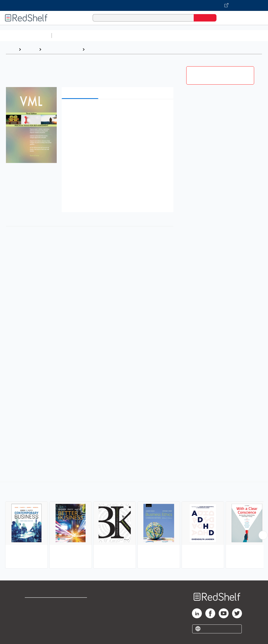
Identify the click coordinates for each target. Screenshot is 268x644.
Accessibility (78, 619)
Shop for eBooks (41, 604)
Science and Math (97, 35)
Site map (33, 627)
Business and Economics (192, 35)
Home (11, 49)
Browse (30, 49)
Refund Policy (79, 611)
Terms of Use (79, 604)
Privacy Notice (39, 619)
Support (32, 611)
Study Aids (67, 35)
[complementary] (134, 526)
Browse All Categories (26, 35)
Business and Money (62, 49)
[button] (119, 110)
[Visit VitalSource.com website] (134, 5)
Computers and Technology (141, 35)
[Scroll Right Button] (263, 535)
